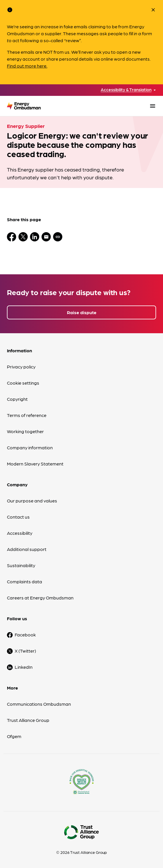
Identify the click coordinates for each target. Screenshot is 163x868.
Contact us (18, 517)
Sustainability (21, 565)
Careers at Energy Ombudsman (40, 598)
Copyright (17, 399)
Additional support (27, 549)
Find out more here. (27, 66)
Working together (25, 431)
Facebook (25, 635)
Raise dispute (82, 312)
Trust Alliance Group (28, 720)
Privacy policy (21, 367)
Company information (30, 447)
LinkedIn (24, 667)
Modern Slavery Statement (35, 464)
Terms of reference (27, 415)
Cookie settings (23, 383)
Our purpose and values (32, 501)
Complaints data (25, 581)
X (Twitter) (25, 651)
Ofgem (14, 736)
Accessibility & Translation (126, 90)
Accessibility (20, 533)
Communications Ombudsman (39, 704)
